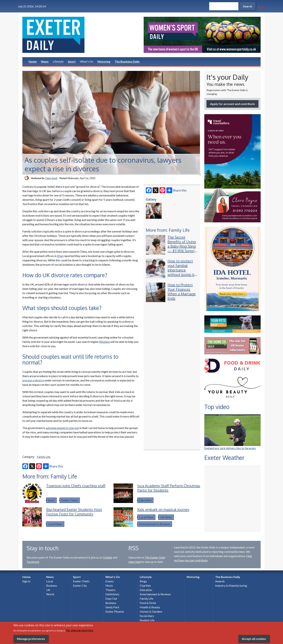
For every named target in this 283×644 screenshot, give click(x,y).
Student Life (147, 620)
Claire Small (51, 178)
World (50, 594)
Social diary (147, 616)
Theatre (110, 590)
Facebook (33, 562)
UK (48, 590)
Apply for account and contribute (232, 104)
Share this (177, 190)
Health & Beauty (150, 607)
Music (109, 585)
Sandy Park (112, 607)
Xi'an (60, 256)
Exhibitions (112, 594)
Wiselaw (104, 342)
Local (50, 581)
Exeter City (80, 585)
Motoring (104, 61)
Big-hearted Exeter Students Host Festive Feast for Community (74, 512)
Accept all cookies (254, 639)
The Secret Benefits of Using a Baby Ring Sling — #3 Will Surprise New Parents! (183, 246)
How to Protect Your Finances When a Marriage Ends (182, 292)
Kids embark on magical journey (163, 509)
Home (33, 61)
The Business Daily (127, 61)
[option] (202, 35)
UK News (166, 517)
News (45, 61)
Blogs (143, 581)
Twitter (108, 557)
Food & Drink (148, 603)
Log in (261, 6)
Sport (72, 61)
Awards (220, 581)
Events (110, 581)
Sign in (26, 581)
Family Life (44, 457)
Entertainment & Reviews (155, 524)
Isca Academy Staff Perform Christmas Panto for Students (169, 488)
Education (145, 500)
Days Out (111, 598)
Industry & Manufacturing (231, 585)
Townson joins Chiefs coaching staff (76, 486)
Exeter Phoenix (115, 611)
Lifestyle (58, 61)
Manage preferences (31, 639)
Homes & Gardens (151, 611)
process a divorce (33, 380)
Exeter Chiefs (70, 500)
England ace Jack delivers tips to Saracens (230, 448)
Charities (145, 585)
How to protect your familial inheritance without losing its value (182, 270)
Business (52, 585)
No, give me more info (80, 630)
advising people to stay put (62, 428)
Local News (55, 524)
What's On (87, 61)
